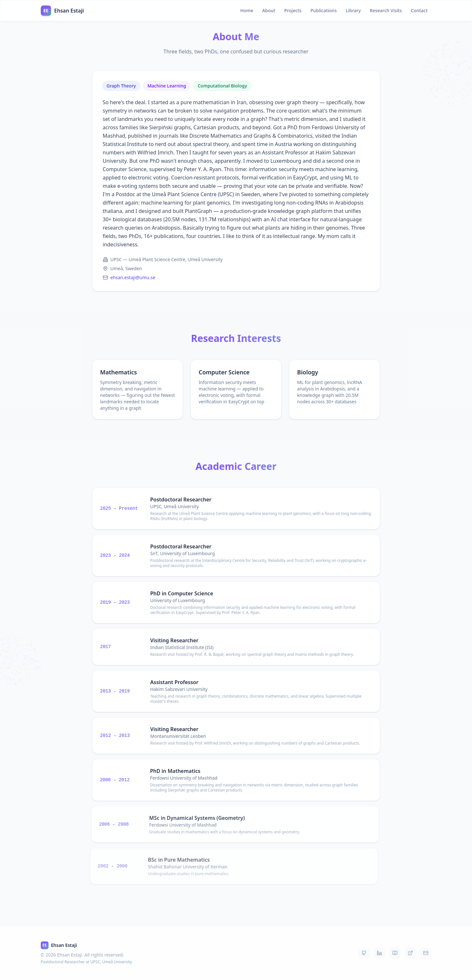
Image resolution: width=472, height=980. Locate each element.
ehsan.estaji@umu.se (133, 279)
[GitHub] (364, 953)
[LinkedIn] (379, 953)
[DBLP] (410, 953)
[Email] (426, 953)
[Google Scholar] (395, 953)
